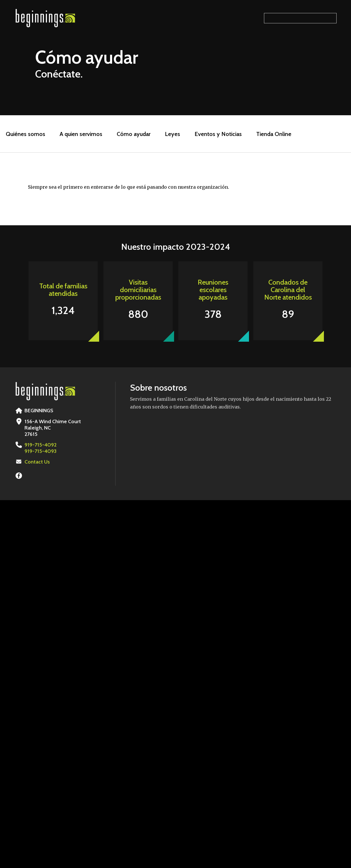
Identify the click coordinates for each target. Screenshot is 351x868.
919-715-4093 (40, 451)
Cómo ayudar (134, 134)
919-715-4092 (40, 445)
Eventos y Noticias (218, 134)
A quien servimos (81, 134)
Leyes (172, 134)
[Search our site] (300, 18)
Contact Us (37, 462)
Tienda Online (274, 134)
